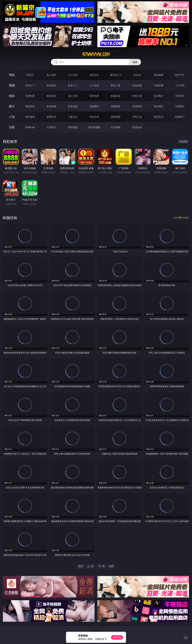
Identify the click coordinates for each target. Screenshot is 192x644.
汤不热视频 (94, 127)
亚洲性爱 (30, 96)
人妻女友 (73, 117)
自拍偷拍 (51, 85)
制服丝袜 (116, 96)
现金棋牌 (159, 75)
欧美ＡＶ (73, 85)
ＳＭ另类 (180, 85)
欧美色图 (73, 106)
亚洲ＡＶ (30, 85)
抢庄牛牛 (180, 75)
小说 (12, 117)
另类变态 (180, 96)
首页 (81, 566)
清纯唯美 (137, 106)
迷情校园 (116, 117)
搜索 (135, 62)
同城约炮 (30, 127)
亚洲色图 (51, 106)
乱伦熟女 (159, 96)
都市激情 (30, 117)
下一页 (102, 566)
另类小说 (137, 117)
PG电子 (30, 75)
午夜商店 (51, 127)
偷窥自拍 (30, 106)
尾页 (111, 566)
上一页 (90, 566)
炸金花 (137, 75)
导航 (12, 127)
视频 (12, 85)
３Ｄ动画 (94, 85)
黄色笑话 (159, 117)
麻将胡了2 (116, 75)
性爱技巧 (180, 117)
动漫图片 (94, 106)
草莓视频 (73, 127)
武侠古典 (94, 117)
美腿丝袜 (116, 106)
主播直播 (159, 85)
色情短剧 (137, 127)
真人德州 (51, 75)
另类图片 (180, 106)
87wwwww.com (96, 54)
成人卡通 (73, 96)
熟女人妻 (116, 85)
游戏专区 (94, 75)
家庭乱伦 (51, 117)
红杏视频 (116, 127)
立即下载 (117, 637)
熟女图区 (159, 106)
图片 (12, 106)
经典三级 (137, 96)
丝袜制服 (137, 85)
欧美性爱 (94, 96)
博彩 (12, 75)
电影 (12, 96)
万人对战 (73, 75)
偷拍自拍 (51, 96)
